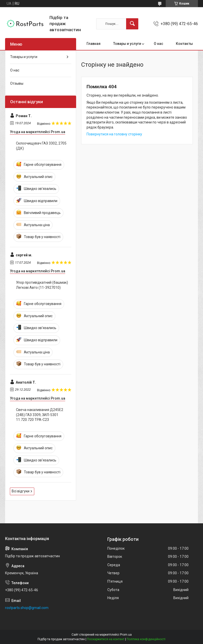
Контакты (184, 44)
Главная (94, 44)
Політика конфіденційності (146, 639)
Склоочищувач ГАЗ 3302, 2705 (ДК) (41, 146)
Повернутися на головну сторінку (114, 134)
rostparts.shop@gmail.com (27, 608)
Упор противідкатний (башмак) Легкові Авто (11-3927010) (42, 285)
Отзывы (17, 83)
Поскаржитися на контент (106, 639)
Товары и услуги (127, 44)
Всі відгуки (21, 491)
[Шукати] (132, 24)
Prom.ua (126, 635)
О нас (158, 44)
